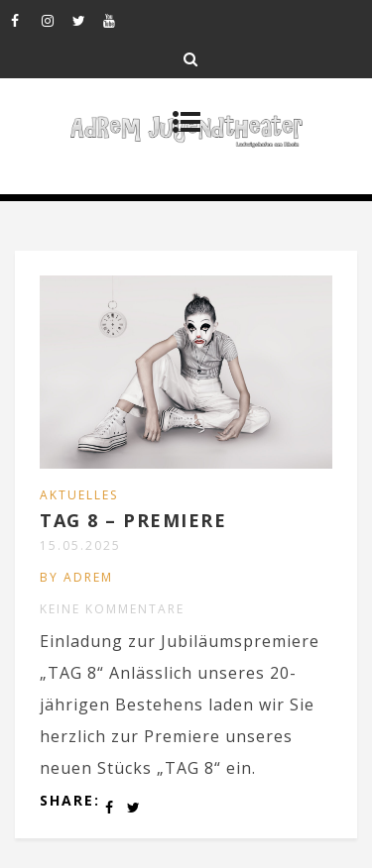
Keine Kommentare (112, 609)
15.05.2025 (80, 545)
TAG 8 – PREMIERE (133, 520)
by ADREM (76, 577)
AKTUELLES (79, 495)
